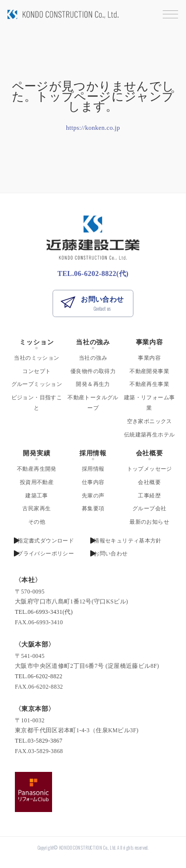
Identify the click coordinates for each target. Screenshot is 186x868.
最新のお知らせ (149, 522)
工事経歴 (149, 495)
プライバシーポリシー (46, 553)
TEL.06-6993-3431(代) (44, 612)
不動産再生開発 (37, 469)
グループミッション (37, 384)
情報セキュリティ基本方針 (128, 541)
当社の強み (93, 342)
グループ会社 (149, 508)
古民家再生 (36, 508)
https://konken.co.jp (93, 128)
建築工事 (37, 495)
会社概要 (150, 453)
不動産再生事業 (149, 384)
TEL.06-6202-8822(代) (93, 273)
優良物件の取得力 (93, 371)
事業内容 (150, 342)
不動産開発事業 (149, 371)
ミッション (36, 342)
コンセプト (36, 371)
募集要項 (93, 508)
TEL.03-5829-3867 (39, 741)
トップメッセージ (150, 469)
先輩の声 (93, 495)
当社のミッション (36, 358)
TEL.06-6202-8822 (39, 677)
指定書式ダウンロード (46, 541)
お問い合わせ (102, 304)
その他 (37, 522)
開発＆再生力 (93, 384)
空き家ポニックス (150, 421)
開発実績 (36, 453)
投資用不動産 (37, 482)
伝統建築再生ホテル (149, 434)
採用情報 (93, 453)
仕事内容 (93, 482)
